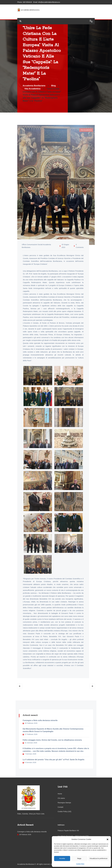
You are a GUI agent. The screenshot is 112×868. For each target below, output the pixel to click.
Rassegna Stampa (64, 803)
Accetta (62, 858)
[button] (108, 839)
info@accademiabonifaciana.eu (49, 2)
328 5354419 (27, 2)
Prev (20, 686)
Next (92, 686)
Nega (79, 858)
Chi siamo (61, 798)
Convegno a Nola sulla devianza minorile (40, 720)
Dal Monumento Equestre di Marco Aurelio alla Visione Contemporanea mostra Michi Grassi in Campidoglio (53, 730)
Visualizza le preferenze (98, 858)
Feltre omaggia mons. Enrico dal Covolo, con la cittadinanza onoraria (52, 740)
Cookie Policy (80, 864)
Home (60, 794)
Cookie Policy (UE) (64, 812)
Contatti (60, 807)
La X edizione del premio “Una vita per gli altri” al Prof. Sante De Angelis (54, 760)
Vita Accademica (86, 130)
